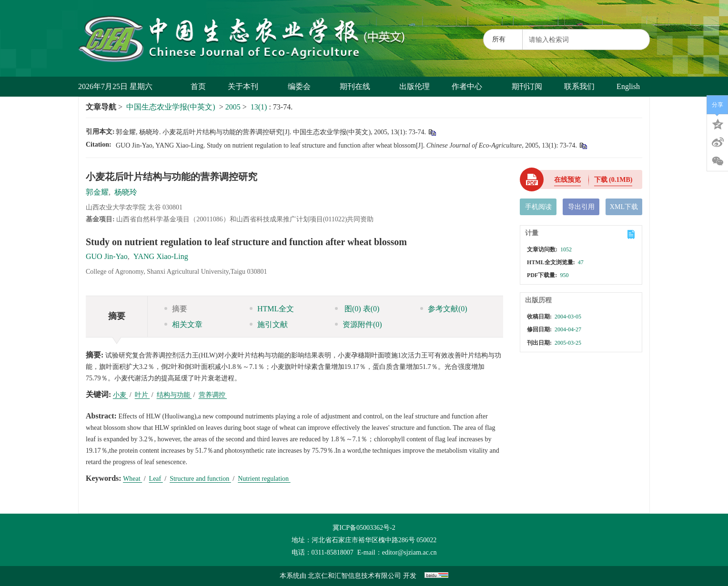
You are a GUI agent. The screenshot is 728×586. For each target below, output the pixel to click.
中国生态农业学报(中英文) (171, 107)
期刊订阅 (527, 86)
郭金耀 (97, 192)
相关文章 (183, 324)
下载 (613, 180)
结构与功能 (174, 395)
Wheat (132, 479)
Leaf (156, 479)
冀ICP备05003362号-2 (364, 528)
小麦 (121, 395)
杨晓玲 (126, 192)
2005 (233, 107)
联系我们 (579, 86)
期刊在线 (359, 86)
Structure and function (200, 479)
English (628, 86)
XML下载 (624, 207)
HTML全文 (272, 309)
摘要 (176, 309)
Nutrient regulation (264, 479)
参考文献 (444, 309)
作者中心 (470, 86)
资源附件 (359, 324)
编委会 (303, 86)
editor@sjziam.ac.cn (409, 552)
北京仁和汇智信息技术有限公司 (354, 576)
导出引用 (581, 207)
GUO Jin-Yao (107, 256)
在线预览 (567, 180)
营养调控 (213, 395)
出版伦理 (415, 86)
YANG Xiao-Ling (161, 256)
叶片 (142, 395)
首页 (198, 86)
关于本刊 (247, 86)
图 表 (357, 309)
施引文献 (269, 324)
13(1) (260, 107)
